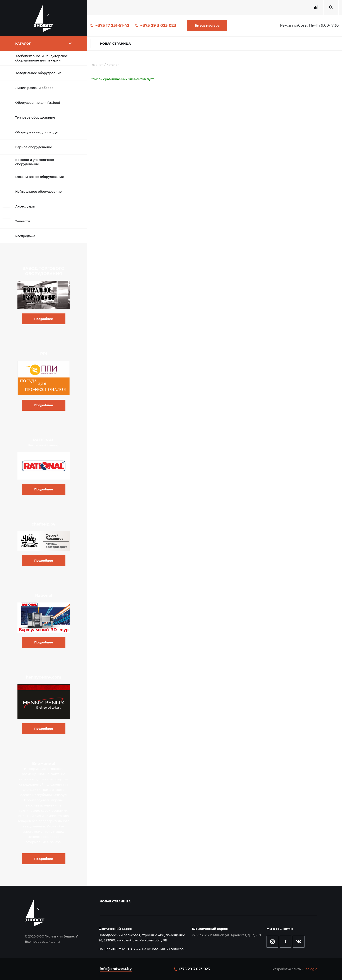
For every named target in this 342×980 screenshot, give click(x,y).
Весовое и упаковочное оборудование (35, 162)
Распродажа (25, 236)
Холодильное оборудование (38, 73)
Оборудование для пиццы (37, 132)
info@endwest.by (116, 969)
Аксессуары (25, 206)
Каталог (113, 65)
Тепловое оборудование (35, 117)
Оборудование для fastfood (38, 103)
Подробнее (44, 319)
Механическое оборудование (40, 177)
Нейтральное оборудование (38, 192)
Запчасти (23, 221)
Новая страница (115, 44)
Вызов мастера (207, 26)
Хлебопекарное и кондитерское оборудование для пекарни (42, 58)
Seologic (310, 969)
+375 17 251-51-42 (112, 26)
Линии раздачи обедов (34, 88)
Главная (97, 65)
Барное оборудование (34, 147)
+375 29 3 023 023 (158, 26)
